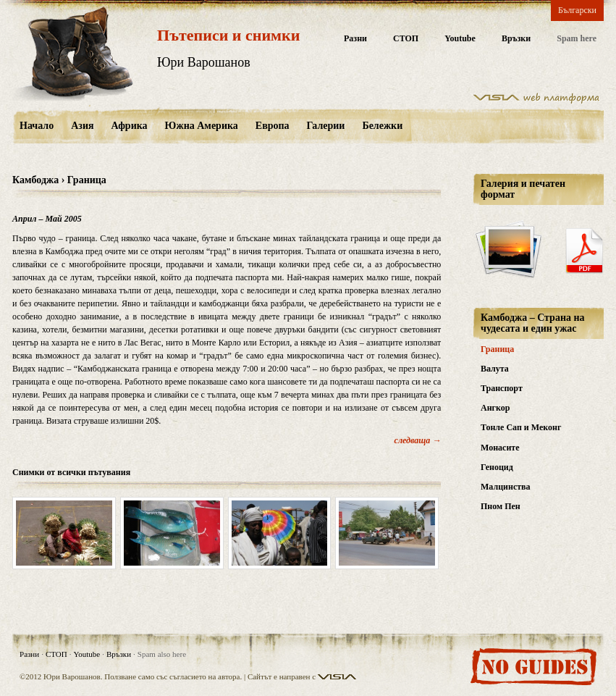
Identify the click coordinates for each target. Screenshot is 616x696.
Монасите (500, 448)
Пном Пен (501, 506)
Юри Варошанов (204, 62)
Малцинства (506, 487)
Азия (82, 126)
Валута (495, 369)
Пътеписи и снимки (228, 35)
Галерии (326, 126)
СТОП (406, 39)
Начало (37, 126)
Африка (130, 126)
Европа (273, 126)
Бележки (382, 126)
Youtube (460, 39)
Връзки (516, 39)
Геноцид (497, 467)
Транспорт (502, 388)
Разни (355, 39)
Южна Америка (202, 126)
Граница (497, 349)
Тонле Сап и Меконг (521, 427)
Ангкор (495, 408)
